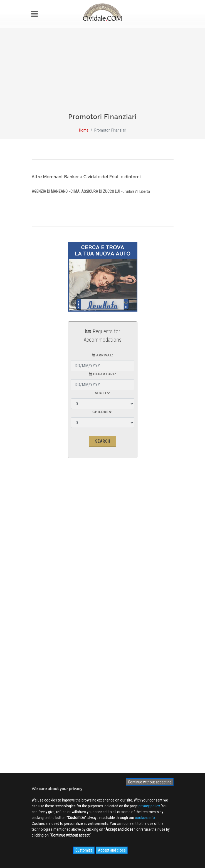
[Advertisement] (102, 73)
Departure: (102, 374)
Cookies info (46, 612)
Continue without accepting (150, 782)
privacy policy (149, 806)
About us (43, 580)
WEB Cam (44, 655)
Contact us (45, 596)
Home (84, 130)
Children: (102, 412)
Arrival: (102, 355)
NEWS (41, 679)
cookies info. (145, 818)
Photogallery (46, 663)
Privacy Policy (47, 604)
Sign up (103, 708)
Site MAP (46, 620)
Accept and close (112, 850)
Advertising (45, 588)
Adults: (102, 393)
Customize (84, 850)
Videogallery (46, 671)
